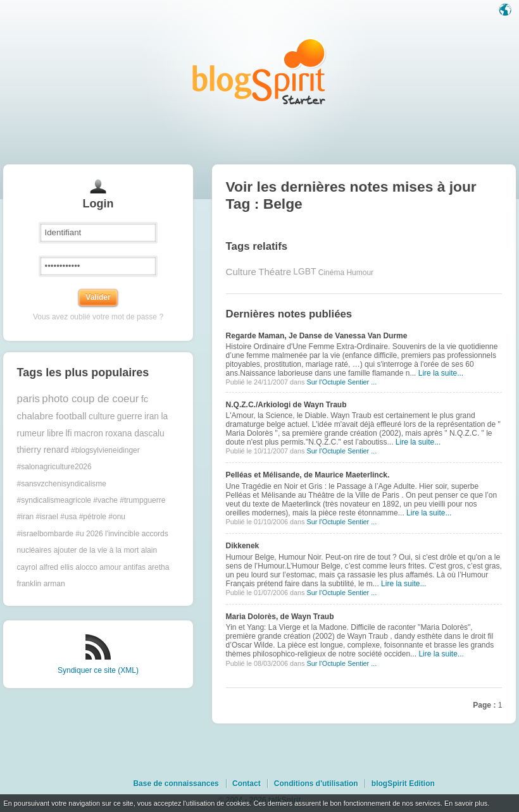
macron (89, 434)
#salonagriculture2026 (54, 467)
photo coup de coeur (90, 399)
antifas (134, 567)
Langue (506, 11)
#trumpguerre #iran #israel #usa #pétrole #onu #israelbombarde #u (91, 517)
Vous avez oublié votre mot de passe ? (98, 317)
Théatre (275, 272)
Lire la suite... (441, 373)
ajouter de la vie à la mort (97, 550)
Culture (241, 272)
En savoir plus (466, 803)
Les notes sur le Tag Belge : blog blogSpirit (259, 71)
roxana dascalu (135, 434)
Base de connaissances (176, 784)
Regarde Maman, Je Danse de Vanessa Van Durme (317, 336)
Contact (247, 784)
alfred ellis (56, 567)
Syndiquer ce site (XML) (98, 670)
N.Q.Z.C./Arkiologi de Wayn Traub (286, 405)
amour (110, 567)
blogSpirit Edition (403, 784)
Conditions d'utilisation (316, 784)
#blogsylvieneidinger (105, 450)
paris (28, 399)
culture (102, 416)
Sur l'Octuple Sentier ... (341, 382)
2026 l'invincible (113, 534)
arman (54, 584)
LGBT (304, 272)
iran (152, 416)
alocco (86, 567)
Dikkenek (243, 546)
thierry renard (43, 450)
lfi (69, 434)
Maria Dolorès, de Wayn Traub (280, 617)
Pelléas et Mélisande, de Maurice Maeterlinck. (308, 475)
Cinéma (331, 272)
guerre (130, 416)
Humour (360, 272)
